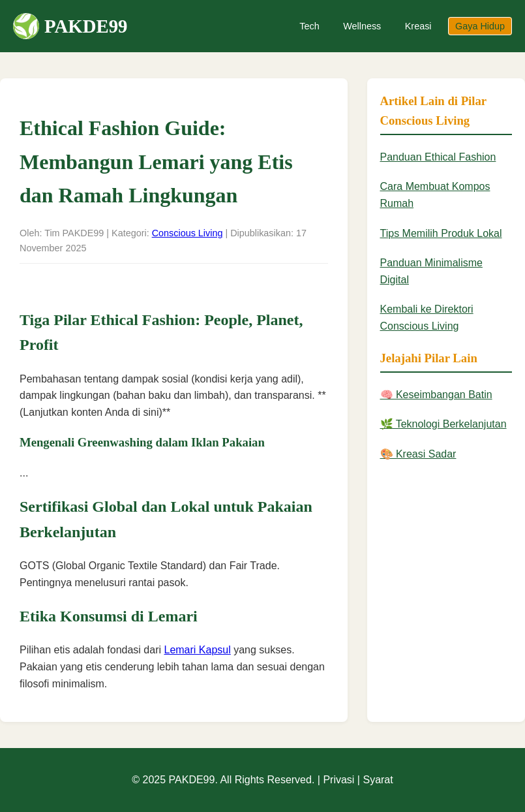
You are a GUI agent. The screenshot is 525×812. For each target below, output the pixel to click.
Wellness (362, 26)
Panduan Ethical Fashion (438, 157)
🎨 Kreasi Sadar (418, 454)
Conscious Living (187, 233)
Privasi (338, 780)
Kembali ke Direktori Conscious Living (427, 318)
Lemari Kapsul (197, 650)
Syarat (378, 780)
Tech (309, 26)
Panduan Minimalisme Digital (431, 271)
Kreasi (418, 26)
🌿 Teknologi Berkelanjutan (443, 424)
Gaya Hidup (480, 26)
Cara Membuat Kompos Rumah (435, 195)
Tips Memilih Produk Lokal (441, 233)
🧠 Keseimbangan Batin (436, 395)
